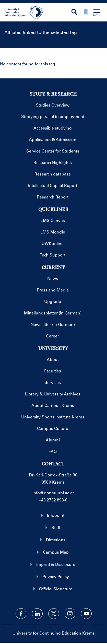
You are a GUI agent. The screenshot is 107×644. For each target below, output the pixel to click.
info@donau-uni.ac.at (53, 493)
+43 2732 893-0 (53, 500)
